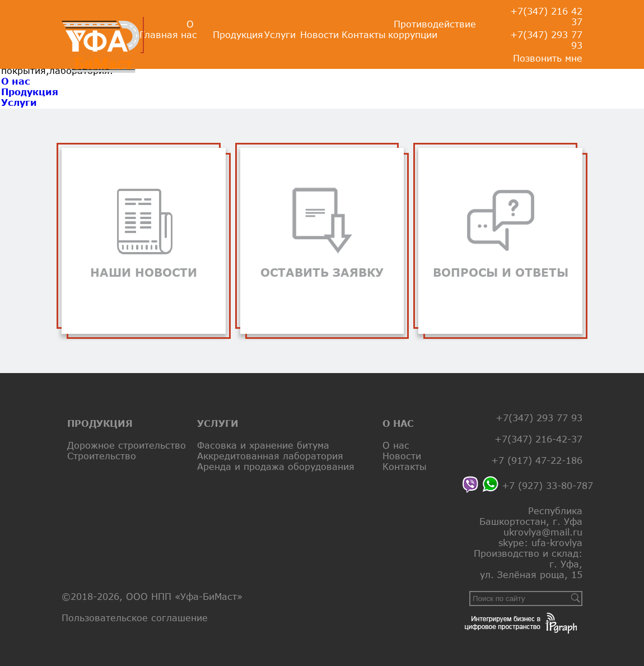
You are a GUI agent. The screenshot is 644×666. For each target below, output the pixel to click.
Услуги (280, 34)
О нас (189, 29)
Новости (319, 34)
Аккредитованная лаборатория (270, 456)
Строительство (102, 456)
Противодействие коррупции (432, 29)
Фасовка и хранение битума (263, 445)
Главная (159, 34)
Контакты (364, 34)
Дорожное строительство (127, 445)
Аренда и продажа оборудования (276, 466)
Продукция (238, 34)
